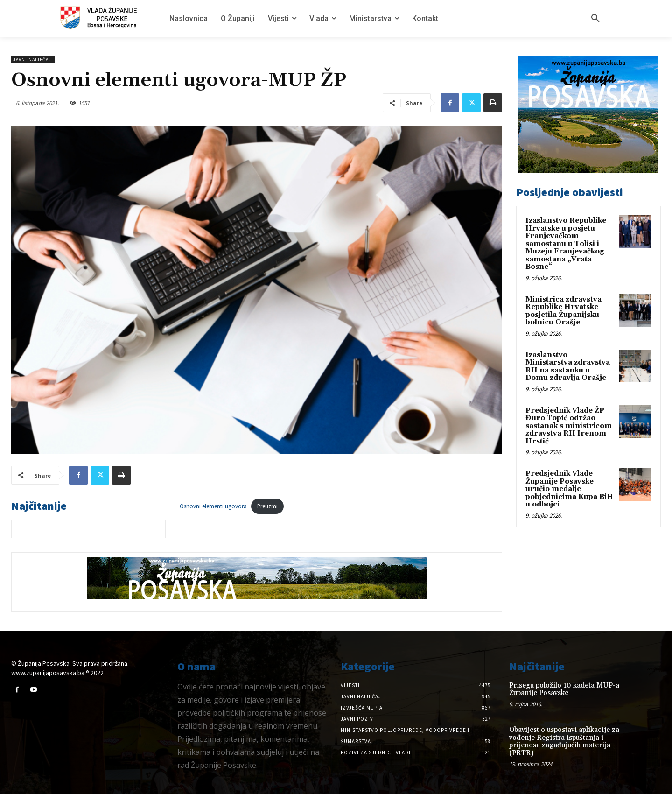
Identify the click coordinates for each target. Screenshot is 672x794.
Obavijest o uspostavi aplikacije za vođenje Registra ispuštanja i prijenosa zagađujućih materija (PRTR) (564, 741)
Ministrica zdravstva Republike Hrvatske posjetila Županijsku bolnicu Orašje (563, 311)
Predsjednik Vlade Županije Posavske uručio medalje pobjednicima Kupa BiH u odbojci (569, 489)
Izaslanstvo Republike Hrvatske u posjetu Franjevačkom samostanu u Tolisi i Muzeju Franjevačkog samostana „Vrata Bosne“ (566, 244)
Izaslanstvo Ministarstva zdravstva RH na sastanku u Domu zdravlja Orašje (568, 367)
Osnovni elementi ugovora (213, 506)
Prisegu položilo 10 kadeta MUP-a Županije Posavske (564, 689)
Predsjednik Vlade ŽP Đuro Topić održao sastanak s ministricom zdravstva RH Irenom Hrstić (569, 426)
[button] (595, 19)
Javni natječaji (33, 60)
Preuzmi (267, 506)
